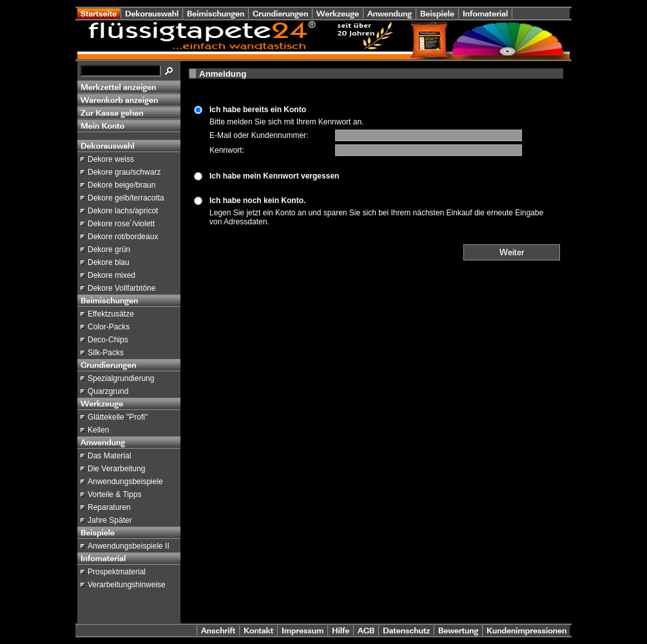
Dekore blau (109, 262)
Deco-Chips (108, 340)
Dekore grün (109, 249)
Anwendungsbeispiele (125, 482)
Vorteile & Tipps (114, 494)
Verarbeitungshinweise (127, 585)
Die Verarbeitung (116, 469)
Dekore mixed (111, 275)
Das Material (109, 456)
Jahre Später (110, 520)
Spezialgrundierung (121, 378)
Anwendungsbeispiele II (129, 546)
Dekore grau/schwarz (124, 172)
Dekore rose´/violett (121, 224)
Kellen (98, 430)
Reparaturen (109, 507)
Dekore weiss (111, 159)
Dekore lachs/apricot (123, 211)
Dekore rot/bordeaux (123, 237)
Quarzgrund (108, 391)
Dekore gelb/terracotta (126, 198)
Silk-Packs (106, 353)
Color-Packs (109, 327)
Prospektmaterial (117, 572)
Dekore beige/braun (121, 185)
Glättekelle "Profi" (118, 417)
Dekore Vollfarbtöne (121, 288)
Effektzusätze (111, 314)
